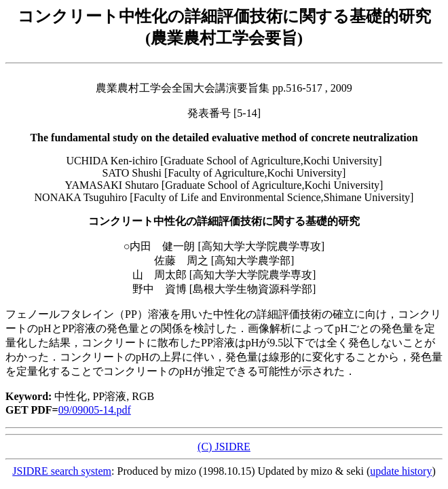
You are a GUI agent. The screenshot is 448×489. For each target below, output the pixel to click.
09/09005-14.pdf (95, 410)
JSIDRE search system (62, 471)
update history (401, 471)
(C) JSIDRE (224, 447)
